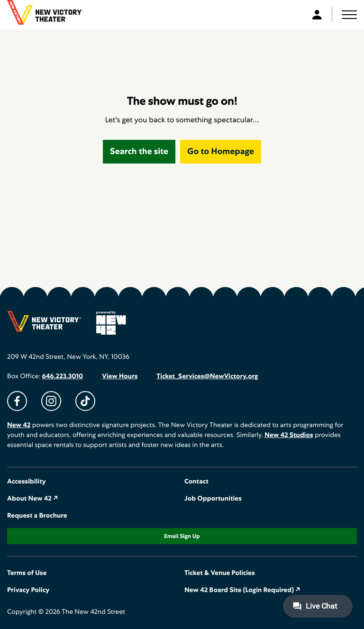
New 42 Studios (289, 435)
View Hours (120, 376)
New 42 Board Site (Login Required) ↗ (242, 590)
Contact (196, 482)
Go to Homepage (221, 151)
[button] (349, 15)
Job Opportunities (213, 499)
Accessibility (27, 482)
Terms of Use (27, 573)
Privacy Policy (28, 590)
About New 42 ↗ (33, 499)
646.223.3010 (62, 376)
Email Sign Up (182, 536)
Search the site (139, 151)
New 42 (19, 425)
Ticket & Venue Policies (220, 573)
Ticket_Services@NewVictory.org (207, 376)
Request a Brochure (37, 516)
